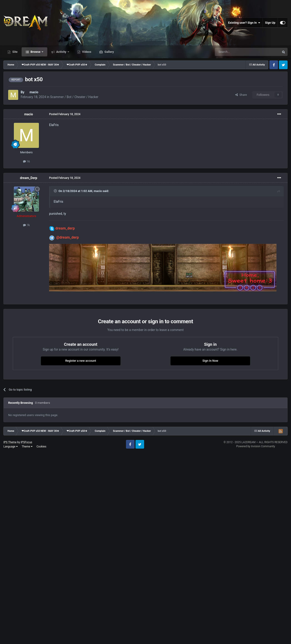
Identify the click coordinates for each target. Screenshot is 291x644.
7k (26, 225)
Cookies (41, 447)
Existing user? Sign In (244, 23)
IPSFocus (26, 442)
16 (26, 161)
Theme (27, 447)
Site (15, 52)
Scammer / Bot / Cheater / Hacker (74, 97)
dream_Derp (29, 178)
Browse (35, 52)
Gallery (109, 52)
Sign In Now (210, 361)
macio (34, 92)
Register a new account (81, 361)
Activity (61, 52)
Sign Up (270, 23)
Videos (86, 52)
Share (241, 95)
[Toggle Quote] (56, 191)
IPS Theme (10, 442)
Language (11, 447)
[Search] (236, 52)
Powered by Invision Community (256, 446)
